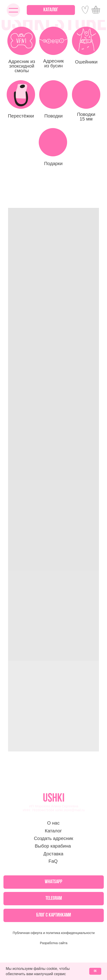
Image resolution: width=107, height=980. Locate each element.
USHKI (54, 799)
